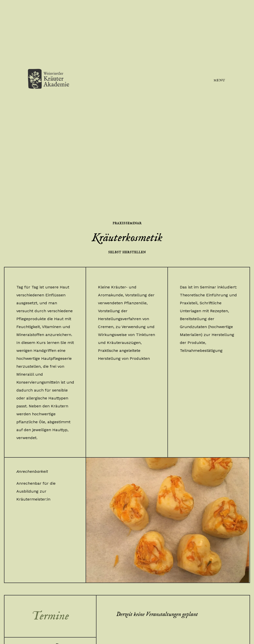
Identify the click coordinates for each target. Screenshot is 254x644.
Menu (219, 80)
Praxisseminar (127, 223)
